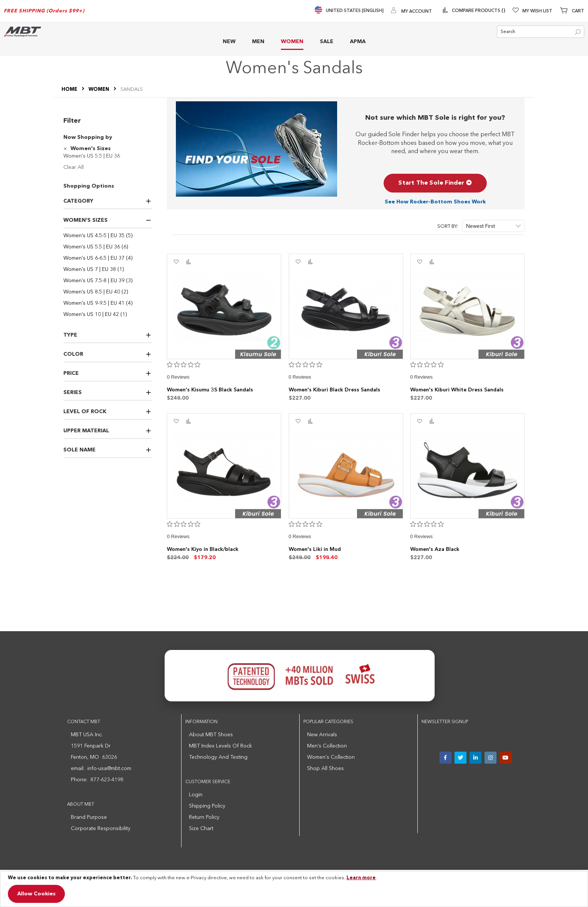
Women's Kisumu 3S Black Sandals (210, 390)
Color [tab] (73, 354)
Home (70, 89)
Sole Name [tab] (79, 450)
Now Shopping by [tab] (88, 137)
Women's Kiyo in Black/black (203, 549)
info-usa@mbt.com (109, 769)
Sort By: (448, 226)
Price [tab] (71, 373)
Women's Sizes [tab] (85, 220)
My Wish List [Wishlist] (537, 11)
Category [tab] (78, 201)
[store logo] (22, 32)
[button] (176, 262)
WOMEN (292, 42)
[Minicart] (572, 11)
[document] (294, 889)
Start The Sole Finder (435, 183)
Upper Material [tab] (86, 431)
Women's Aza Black (435, 549)
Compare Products (480, 11)
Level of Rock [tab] (85, 412)
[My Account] (416, 11)
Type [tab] (70, 335)
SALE (327, 42)
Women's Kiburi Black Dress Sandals (334, 390)
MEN (258, 42)
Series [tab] (73, 393)
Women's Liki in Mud (315, 549)
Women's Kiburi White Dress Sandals (457, 390)
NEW (229, 42)
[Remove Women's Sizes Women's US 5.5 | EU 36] (66, 149)
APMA (358, 42)
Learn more (361, 878)
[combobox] (541, 32)
